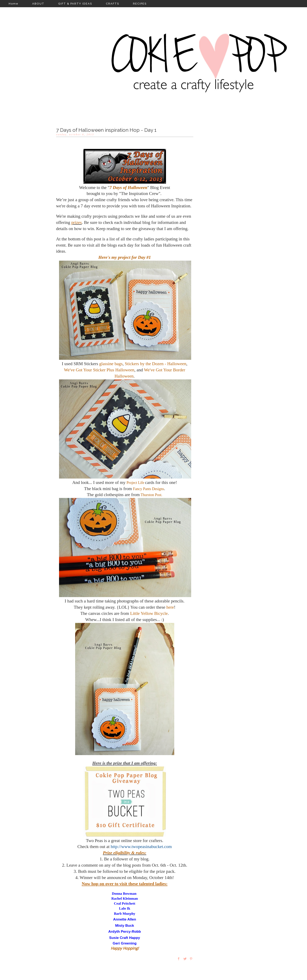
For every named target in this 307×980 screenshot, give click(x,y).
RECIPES (140, 4)
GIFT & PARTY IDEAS (75, 4)
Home (14, 4)
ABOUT (38, 4)
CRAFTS (113, 4)
